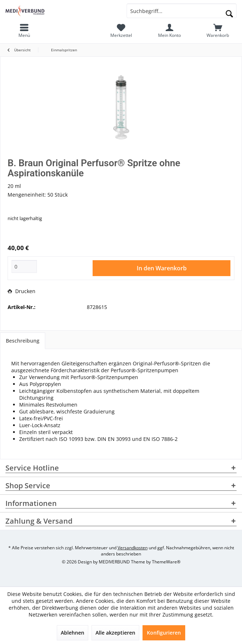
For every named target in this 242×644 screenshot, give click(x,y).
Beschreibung (23, 341)
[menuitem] (218, 31)
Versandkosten (133, 548)
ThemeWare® (166, 562)
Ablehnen (73, 633)
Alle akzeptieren (115, 633)
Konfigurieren (164, 633)
